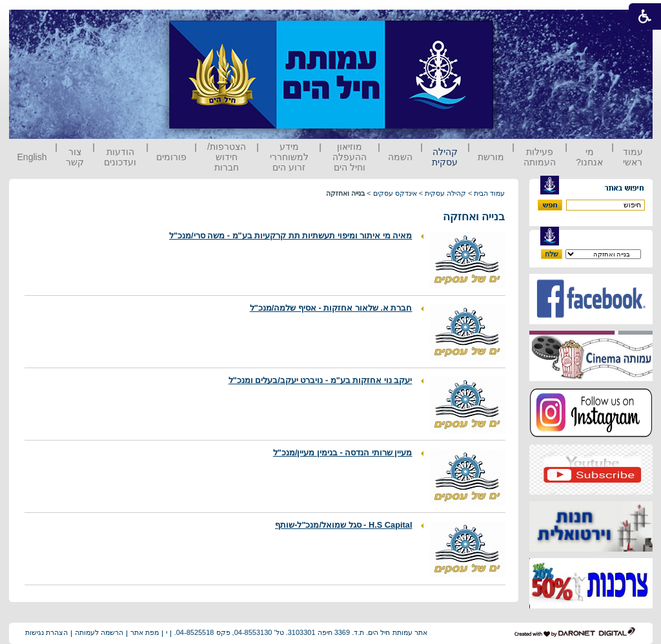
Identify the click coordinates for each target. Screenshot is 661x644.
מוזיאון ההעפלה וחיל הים (350, 157)
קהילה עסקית (445, 157)
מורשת (491, 157)
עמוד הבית (489, 193)
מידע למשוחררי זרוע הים (289, 157)
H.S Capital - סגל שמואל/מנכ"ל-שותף (343, 525)
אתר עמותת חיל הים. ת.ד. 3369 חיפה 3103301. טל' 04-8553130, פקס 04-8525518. (301, 632)
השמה (400, 157)
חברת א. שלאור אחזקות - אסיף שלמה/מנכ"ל (331, 308)
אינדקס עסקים (395, 193)
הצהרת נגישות (46, 632)
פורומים (171, 157)
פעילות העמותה (540, 157)
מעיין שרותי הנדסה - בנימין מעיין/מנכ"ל (343, 452)
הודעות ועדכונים (120, 157)
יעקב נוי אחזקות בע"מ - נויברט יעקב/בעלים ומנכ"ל (320, 380)
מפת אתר (145, 632)
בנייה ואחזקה (474, 217)
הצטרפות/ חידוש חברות (227, 157)
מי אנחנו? (589, 157)
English (32, 157)
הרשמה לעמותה (99, 632)
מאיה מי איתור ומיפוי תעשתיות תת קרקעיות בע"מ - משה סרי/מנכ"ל (291, 235)
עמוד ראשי (633, 157)
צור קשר (75, 157)
